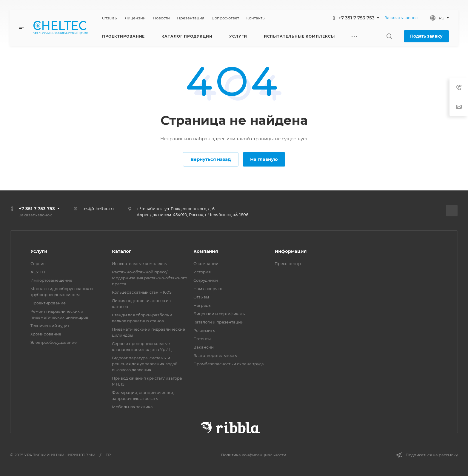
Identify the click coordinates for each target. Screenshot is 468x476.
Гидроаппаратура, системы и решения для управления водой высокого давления (145, 364)
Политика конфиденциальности (254, 455)
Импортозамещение (51, 280)
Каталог (122, 251)
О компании (206, 264)
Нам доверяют (208, 289)
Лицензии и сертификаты (220, 314)
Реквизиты (204, 330)
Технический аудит (50, 326)
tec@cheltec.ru (98, 209)
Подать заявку (426, 36)
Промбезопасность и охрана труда (229, 364)
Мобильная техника (132, 407)
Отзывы (201, 297)
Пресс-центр (288, 264)
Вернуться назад (211, 159)
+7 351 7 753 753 (357, 18)
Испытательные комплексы (140, 264)
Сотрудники (206, 280)
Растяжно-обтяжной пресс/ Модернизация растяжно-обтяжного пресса (150, 278)
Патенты (202, 339)
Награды (202, 305)
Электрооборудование (54, 342)
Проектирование (48, 303)
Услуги (39, 251)
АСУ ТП (38, 272)
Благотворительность (215, 355)
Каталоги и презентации (218, 322)
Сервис (38, 264)
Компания (206, 251)
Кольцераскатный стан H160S (142, 292)
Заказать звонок (401, 18)
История (202, 272)
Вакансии (204, 347)
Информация (291, 251)
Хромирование (46, 334)
